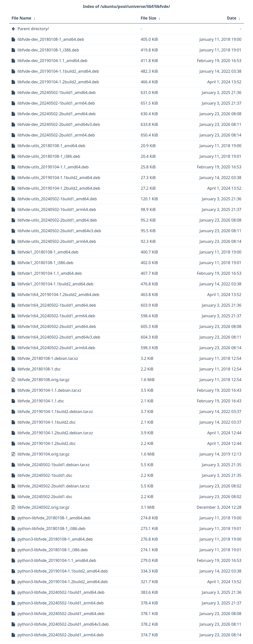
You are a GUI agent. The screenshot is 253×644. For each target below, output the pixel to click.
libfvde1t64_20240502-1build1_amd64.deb (57, 305)
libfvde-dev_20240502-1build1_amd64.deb (57, 92)
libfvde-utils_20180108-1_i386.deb (49, 156)
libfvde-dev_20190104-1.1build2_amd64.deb (58, 71)
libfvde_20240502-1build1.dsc (45, 475)
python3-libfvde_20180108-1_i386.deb (53, 550)
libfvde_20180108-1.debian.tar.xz (48, 358)
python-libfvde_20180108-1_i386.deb (52, 529)
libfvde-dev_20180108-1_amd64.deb (51, 39)
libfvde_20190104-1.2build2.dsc (47, 443)
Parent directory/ (33, 29)
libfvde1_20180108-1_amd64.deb (48, 252)
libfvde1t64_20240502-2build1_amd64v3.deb (59, 337)
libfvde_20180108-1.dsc (39, 369)
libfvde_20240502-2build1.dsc (45, 497)
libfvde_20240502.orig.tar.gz (43, 507)
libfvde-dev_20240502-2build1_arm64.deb (56, 135)
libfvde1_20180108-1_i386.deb (45, 263)
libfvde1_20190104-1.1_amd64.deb (50, 273)
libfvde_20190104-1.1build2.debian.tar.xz (55, 412)
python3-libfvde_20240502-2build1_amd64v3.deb (63, 624)
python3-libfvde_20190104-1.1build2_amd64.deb (63, 571)
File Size (149, 18)
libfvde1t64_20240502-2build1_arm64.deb (56, 348)
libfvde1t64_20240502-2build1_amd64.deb (57, 326)
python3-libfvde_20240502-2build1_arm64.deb (61, 635)
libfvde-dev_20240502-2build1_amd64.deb (57, 114)
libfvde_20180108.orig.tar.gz (43, 380)
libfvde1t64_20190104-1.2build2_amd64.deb (58, 295)
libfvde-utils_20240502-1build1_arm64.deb (57, 209)
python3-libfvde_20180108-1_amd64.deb (55, 539)
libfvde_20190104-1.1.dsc (41, 401)
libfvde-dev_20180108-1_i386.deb (48, 50)
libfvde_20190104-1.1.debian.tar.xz (49, 390)
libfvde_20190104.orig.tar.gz (43, 454)
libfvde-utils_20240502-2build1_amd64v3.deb (59, 231)
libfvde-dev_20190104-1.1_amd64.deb (53, 61)
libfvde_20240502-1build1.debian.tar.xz (54, 465)
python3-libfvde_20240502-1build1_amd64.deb (61, 592)
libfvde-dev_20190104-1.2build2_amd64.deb (58, 82)
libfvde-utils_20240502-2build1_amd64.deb (57, 220)
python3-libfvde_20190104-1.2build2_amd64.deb (63, 582)
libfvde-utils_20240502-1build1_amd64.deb (57, 199)
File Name (21, 18)
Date (232, 18)
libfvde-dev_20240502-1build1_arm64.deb (56, 103)
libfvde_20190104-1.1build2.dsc (47, 422)
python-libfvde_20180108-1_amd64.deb (54, 518)
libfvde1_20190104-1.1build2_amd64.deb (55, 284)
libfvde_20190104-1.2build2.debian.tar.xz (55, 433)
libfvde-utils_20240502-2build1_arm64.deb (57, 241)
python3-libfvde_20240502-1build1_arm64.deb (61, 603)
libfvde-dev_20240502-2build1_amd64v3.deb (59, 124)
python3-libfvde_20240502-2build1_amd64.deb (61, 614)
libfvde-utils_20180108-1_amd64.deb (51, 146)
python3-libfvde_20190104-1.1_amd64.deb (57, 560)
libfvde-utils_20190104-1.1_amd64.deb (53, 167)
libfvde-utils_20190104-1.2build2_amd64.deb (59, 188)
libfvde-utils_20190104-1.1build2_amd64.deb (59, 178)
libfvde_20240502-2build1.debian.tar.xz (54, 486)
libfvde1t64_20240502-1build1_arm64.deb (56, 316)
